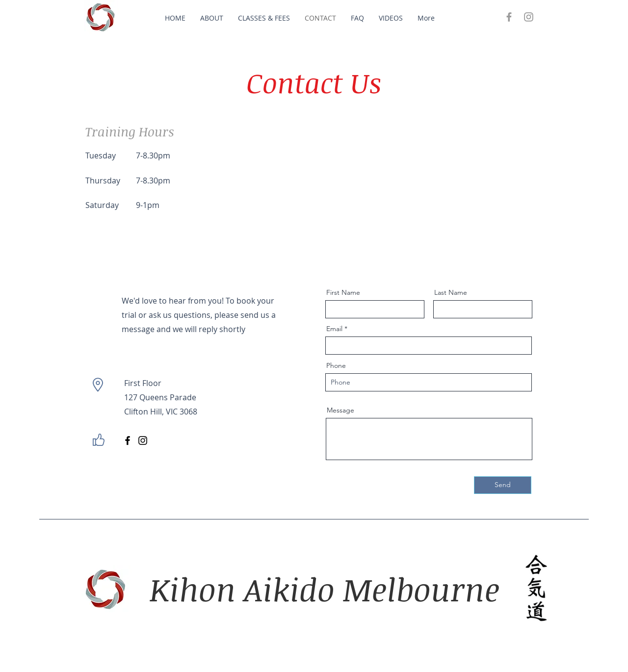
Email (334, 329)
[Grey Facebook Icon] (509, 17)
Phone (336, 365)
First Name (343, 292)
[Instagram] (143, 440)
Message (340, 410)
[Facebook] (128, 440)
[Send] (503, 485)
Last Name (451, 292)
